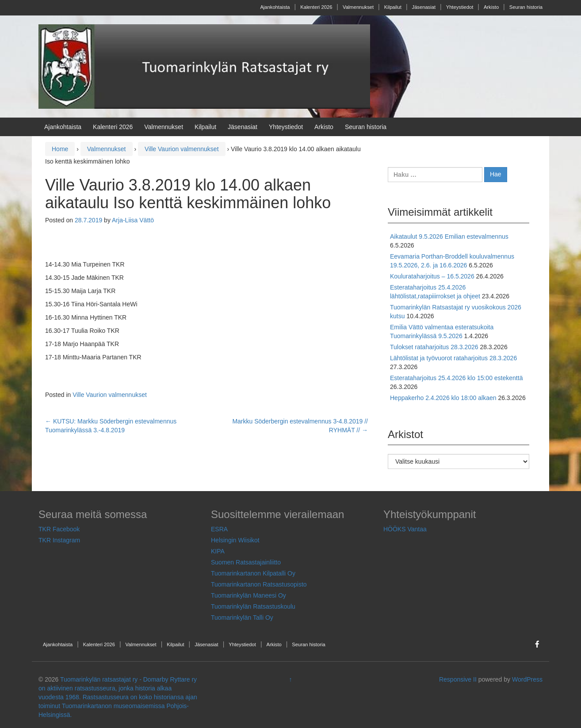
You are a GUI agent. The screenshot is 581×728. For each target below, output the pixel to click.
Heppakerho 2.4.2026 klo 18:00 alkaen (443, 398)
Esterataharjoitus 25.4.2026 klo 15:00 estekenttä (456, 378)
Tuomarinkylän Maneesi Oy (248, 595)
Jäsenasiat (424, 7)
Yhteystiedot (460, 7)
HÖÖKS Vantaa (405, 529)
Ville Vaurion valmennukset (182, 149)
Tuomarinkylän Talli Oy (242, 617)
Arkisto (491, 7)
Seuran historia (526, 7)
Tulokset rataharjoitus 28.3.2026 (434, 347)
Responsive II (458, 679)
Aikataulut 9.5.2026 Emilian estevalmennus (449, 236)
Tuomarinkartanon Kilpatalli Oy (253, 573)
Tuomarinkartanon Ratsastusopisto (259, 584)
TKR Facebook (59, 529)
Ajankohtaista (275, 7)
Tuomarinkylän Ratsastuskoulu (253, 606)
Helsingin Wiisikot (235, 540)
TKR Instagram (59, 540)
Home (60, 149)
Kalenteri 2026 (316, 7)
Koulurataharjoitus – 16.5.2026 (432, 276)
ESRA (219, 529)
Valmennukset (358, 7)
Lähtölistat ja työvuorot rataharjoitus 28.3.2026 (453, 358)
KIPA (218, 551)
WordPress (527, 679)
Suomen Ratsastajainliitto (246, 562)
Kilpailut (393, 7)
